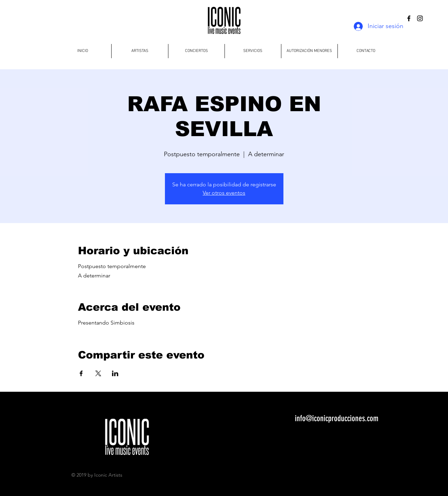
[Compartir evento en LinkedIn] (115, 373)
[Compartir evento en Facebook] (81, 373)
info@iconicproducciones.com (337, 418)
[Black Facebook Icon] (409, 18)
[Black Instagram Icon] (420, 18)
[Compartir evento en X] (98, 373)
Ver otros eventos (224, 193)
